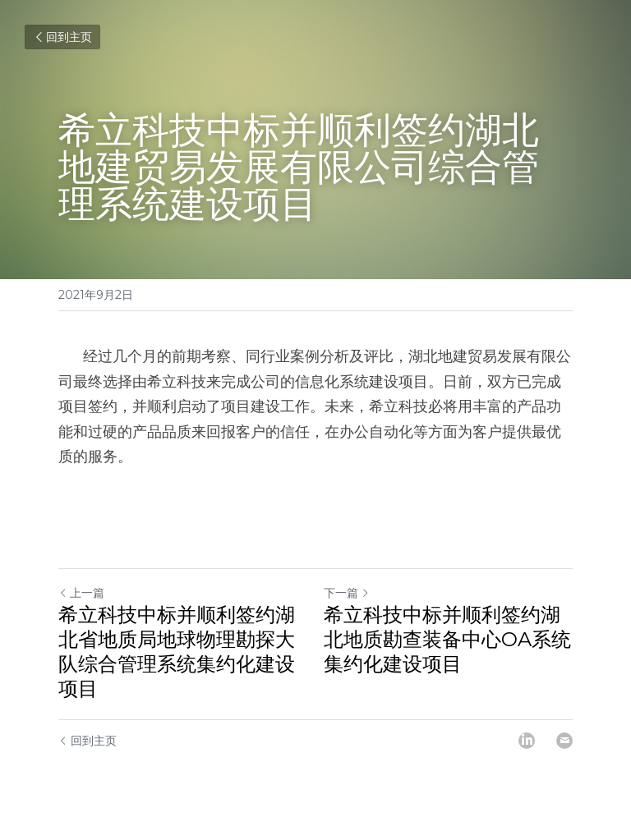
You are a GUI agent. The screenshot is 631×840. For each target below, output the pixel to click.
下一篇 (347, 593)
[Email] (564, 741)
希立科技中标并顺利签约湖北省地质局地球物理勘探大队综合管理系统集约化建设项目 (177, 652)
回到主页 (62, 37)
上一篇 (81, 593)
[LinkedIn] (527, 741)
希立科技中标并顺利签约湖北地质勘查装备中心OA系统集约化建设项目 (447, 639)
